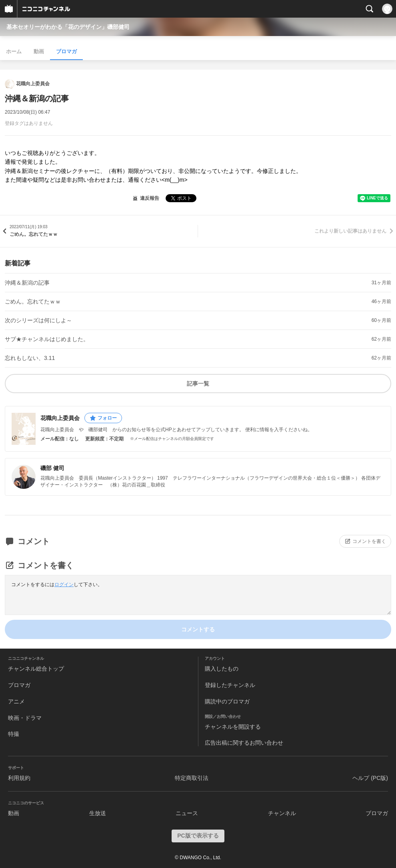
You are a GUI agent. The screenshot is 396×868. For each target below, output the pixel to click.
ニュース (187, 813)
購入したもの (222, 669)
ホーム (14, 51)
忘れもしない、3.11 (30, 358)
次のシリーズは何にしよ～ (38, 320)
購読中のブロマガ (227, 701)
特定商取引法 (192, 778)
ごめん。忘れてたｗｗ (33, 301)
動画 (39, 51)
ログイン (64, 585)
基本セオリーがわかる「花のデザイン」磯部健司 (68, 27)
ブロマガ (66, 51)
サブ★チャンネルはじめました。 (47, 339)
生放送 (98, 813)
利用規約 (19, 778)
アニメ (16, 701)
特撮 (14, 734)
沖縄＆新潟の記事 (27, 283)
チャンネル (282, 813)
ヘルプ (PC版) (370, 778)
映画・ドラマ (25, 718)
